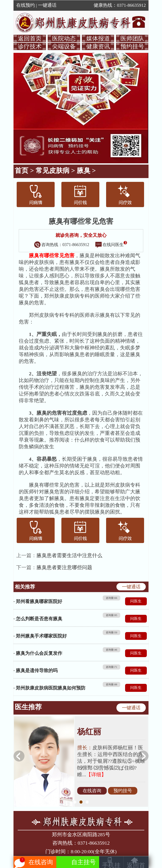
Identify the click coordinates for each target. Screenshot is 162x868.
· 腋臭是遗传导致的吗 (36, 670)
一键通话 (47, 5)
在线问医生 (111, 245)
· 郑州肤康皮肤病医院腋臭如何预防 (49, 688)
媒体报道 (98, 38)
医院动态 (64, 38)
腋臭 (84, 170)
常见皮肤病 (53, 170)
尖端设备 (64, 46)
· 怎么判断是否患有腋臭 (38, 619)
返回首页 (30, 38)
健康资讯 (98, 46)
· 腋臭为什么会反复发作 (38, 653)
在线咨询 (92, 791)
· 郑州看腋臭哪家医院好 (38, 601)
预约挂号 (132, 46)
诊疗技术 (30, 46)
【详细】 (96, 775)
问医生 (136, 601)
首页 (22, 170)
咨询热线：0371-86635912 (62, 245)
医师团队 (132, 38)
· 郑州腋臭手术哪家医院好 (40, 636)
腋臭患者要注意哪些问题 (64, 567)
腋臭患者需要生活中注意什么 (69, 555)
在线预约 (26, 5)
